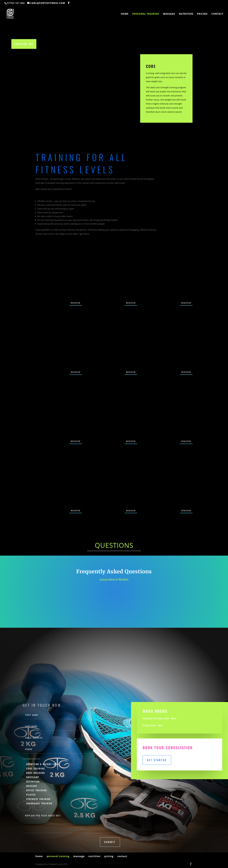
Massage (30, 786)
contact (217, 14)
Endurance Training (38, 803)
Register (76, 303)
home (125, 14)
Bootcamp (31, 777)
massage (169, 14)
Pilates (29, 795)
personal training (146, 14)
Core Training (34, 768)
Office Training (35, 790)
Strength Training (37, 799)
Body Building (34, 773)
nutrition (186, 14)
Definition (31, 782)
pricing (202, 14)
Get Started (157, 760)
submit (110, 842)
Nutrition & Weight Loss (41, 764)
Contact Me (24, 44)
